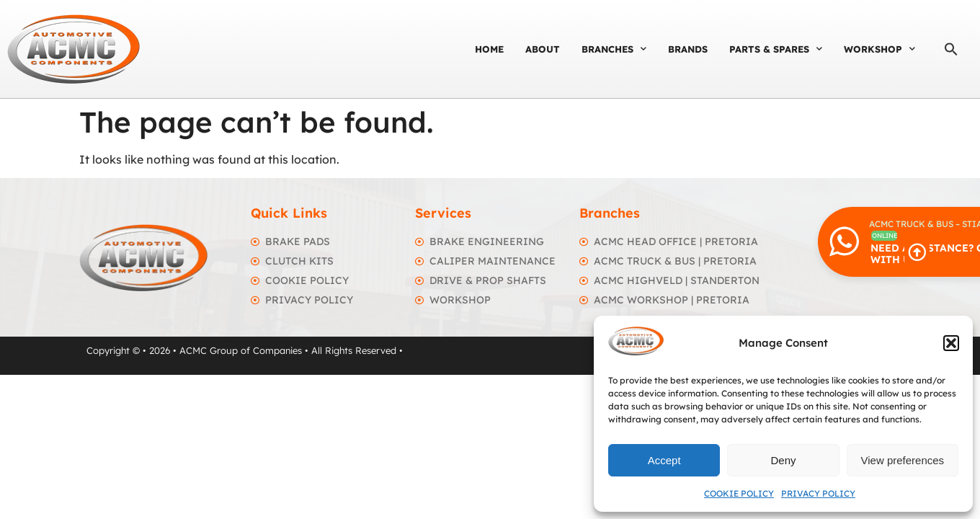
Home (489, 49)
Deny (783, 460)
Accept (664, 460)
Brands (688, 49)
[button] (951, 343)
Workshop (879, 49)
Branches (614, 49)
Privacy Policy (818, 493)
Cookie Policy (739, 493)
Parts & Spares (776, 49)
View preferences (903, 460)
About (543, 49)
